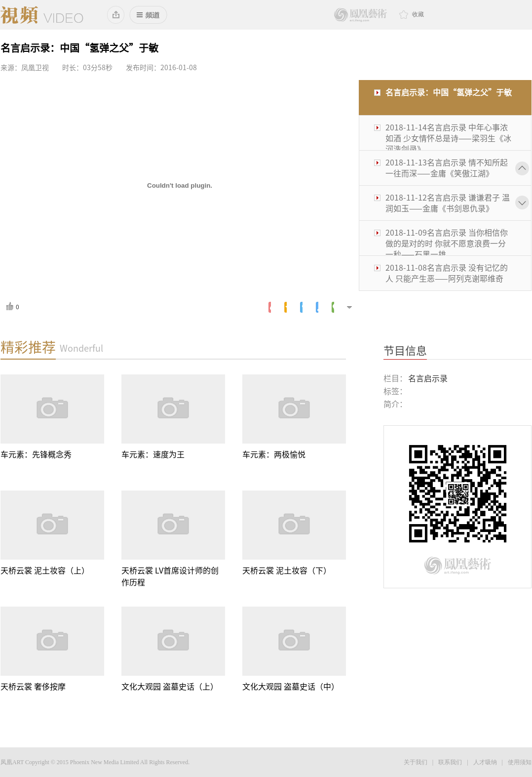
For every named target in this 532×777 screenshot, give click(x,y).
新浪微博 (270, 307)
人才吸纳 (485, 762)
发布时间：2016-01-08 (161, 68)
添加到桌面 (116, 15)
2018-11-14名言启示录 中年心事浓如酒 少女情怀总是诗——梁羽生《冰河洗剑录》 (448, 138)
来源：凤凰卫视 (25, 68)
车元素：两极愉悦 (274, 454)
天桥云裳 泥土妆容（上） (45, 571)
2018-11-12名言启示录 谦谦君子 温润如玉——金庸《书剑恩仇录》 (448, 203)
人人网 (317, 307)
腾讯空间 (285, 307)
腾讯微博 (301, 307)
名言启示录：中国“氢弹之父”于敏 (449, 92)
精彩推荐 (28, 347)
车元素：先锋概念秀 (36, 454)
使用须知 (520, 762)
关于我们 (416, 762)
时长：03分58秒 (87, 68)
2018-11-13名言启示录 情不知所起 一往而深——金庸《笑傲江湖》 (447, 168)
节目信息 (405, 351)
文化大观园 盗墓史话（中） (291, 687)
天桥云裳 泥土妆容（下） (287, 571)
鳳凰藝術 (361, 15)
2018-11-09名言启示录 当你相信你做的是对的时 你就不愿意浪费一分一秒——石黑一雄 (447, 244)
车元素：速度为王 (153, 454)
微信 (333, 307)
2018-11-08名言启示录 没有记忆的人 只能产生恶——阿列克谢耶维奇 (447, 273)
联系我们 (450, 762)
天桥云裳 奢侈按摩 (33, 687)
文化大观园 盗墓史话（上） (170, 687)
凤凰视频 (42, 15)
